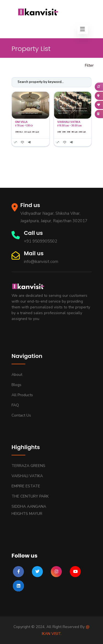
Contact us (21, 415)
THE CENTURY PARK (30, 496)
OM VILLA (21, 122)
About (17, 375)
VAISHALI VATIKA (69, 122)
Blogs (16, 385)
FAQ (15, 405)
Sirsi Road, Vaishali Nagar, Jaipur (27, 113)
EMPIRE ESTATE (26, 486)
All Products (22, 395)
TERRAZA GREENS (28, 466)
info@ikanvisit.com (41, 262)
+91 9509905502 (41, 241)
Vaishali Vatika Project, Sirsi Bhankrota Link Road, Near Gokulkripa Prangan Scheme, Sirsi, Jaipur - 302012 (73, 111)
